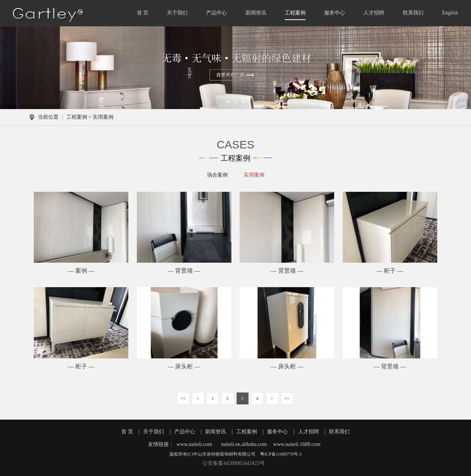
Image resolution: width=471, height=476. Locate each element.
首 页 (143, 13)
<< (183, 398)
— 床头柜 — (184, 366)
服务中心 (335, 13)
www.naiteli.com (194, 444)
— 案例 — (81, 271)
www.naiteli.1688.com (297, 444)
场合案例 (217, 175)
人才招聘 (374, 13)
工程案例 (295, 13)
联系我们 (413, 13)
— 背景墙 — (184, 271)
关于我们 (177, 13)
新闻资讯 (256, 13)
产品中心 (217, 13)
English (450, 13)
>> (287, 398)
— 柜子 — (390, 271)
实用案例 (254, 175)
